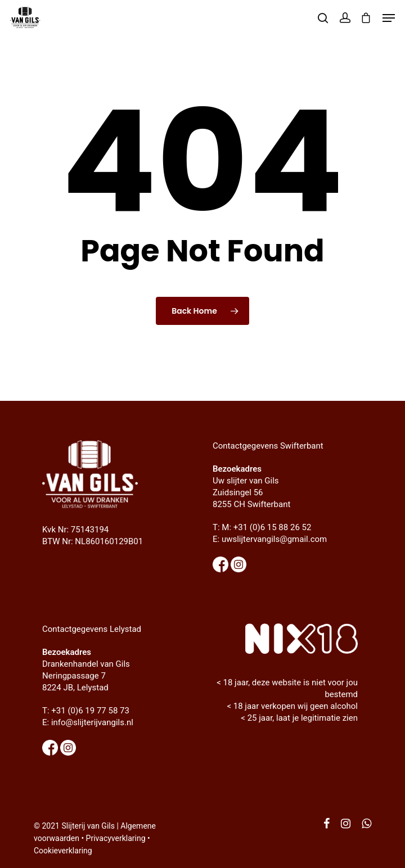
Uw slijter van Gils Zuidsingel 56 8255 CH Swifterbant (251, 492)
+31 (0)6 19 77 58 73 (90, 711)
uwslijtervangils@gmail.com (274, 539)
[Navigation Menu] (389, 18)
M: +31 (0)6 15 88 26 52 (266, 527)
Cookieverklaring (63, 851)
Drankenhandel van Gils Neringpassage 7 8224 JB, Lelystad (86, 676)
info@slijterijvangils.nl (92, 722)
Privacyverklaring (116, 838)
